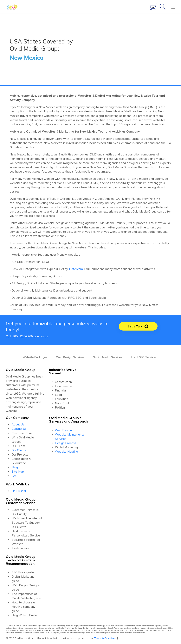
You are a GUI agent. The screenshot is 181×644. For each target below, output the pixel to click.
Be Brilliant (19, 491)
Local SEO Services (144, 357)
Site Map (18, 472)
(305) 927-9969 (22, 336)
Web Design (63, 430)
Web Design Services (70, 357)
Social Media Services (108, 357)
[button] (138, 326)
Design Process (66, 443)
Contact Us (19, 429)
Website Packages (35, 357)
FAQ (15, 476)
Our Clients (19, 450)
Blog (15, 467)
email (41, 336)
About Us (18, 424)
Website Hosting (66, 452)
